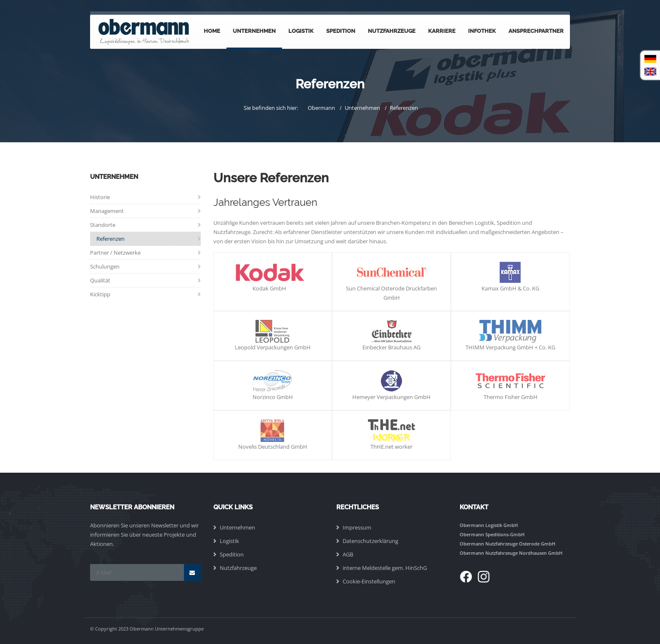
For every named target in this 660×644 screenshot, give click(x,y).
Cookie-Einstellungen (369, 581)
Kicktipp (100, 294)
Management (107, 211)
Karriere (442, 31)
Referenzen (404, 108)
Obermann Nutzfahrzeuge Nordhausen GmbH (511, 553)
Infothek (482, 31)
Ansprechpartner (536, 31)
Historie (100, 197)
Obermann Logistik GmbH (489, 525)
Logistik (301, 31)
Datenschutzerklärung (370, 541)
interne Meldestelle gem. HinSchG (385, 568)
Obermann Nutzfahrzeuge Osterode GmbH (507, 544)
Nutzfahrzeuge (392, 31)
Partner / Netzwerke (115, 253)
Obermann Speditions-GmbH (492, 534)
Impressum (357, 527)
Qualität (100, 280)
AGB (348, 554)
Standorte (103, 225)
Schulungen (105, 266)
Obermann (321, 108)
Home (212, 31)
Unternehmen (254, 31)
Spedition (341, 31)
